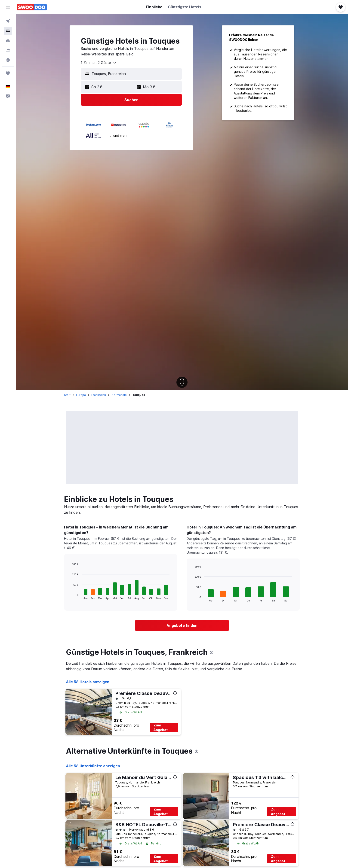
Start (67, 395)
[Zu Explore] (8, 60)
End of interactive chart (70, 596)
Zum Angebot (161, 727)
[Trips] (8, 73)
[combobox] (99, 63)
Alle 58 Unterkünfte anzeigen (93, 766)
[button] (8, 7)
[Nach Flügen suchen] (8, 21)
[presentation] (212, 653)
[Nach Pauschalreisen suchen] (8, 50)
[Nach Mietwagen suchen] (8, 41)
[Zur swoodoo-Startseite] (32, 7)
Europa (81, 395)
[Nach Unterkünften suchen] (8, 31)
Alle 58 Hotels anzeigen (88, 682)
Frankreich (99, 395)
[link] (182, 625)
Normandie (119, 395)
